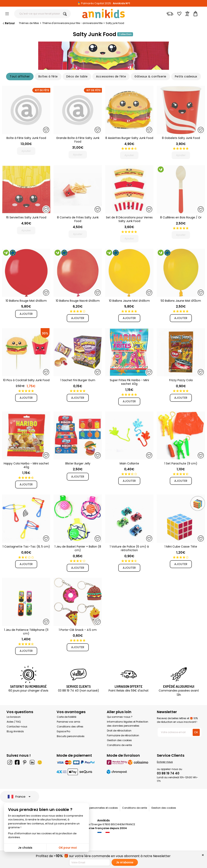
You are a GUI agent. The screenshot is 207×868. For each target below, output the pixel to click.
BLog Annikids (15, 731)
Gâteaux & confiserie (150, 76)
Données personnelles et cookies (98, 808)
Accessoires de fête (111, 76)
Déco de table (77, 76)
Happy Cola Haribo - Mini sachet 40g (26, 465)
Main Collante (129, 463)
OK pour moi (68, 848)
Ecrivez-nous (165, 762)
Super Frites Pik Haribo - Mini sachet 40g (129, 382)
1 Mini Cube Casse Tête (181, 547)
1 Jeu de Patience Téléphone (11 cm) (26, 632)
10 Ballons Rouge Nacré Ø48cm (78, 301)
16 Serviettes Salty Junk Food (26, 217)
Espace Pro (63, 731)
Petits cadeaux (186, 76)
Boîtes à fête (48, 76)
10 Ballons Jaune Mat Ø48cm (129, 301)
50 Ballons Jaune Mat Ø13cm (181, 301)
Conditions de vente (119, 745)
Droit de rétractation (119, 731)
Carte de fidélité (67, 717)
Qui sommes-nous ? (120, 717)
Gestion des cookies (119, 740)
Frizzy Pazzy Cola (181, 380)
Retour (8, 23)
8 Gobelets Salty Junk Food (181, 138)
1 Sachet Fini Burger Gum (78, 380)
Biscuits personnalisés (71, 736)
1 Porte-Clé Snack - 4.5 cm (78, 630)
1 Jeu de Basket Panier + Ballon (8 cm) (78, 548)
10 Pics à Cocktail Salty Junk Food (26, 380)
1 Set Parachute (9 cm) (181, 463)
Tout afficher (20, 76)
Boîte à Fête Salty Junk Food (26, 138)
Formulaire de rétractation (123, 735)
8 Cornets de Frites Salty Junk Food (78, 219)
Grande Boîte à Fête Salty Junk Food (78, 140)
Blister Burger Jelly (78, 463)
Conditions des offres (70, 727)
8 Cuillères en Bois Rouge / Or (181, 217)
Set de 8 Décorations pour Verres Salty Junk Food (129, 219)
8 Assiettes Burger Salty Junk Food (129, 138)
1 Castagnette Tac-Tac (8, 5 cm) (26, 547)
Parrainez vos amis (69, 722)
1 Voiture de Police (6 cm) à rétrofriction (129, 548)
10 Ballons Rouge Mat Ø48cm (26, 301)
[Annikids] (103, 14)
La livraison (14, 717)
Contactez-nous (17, 727)
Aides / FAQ (14, 722)
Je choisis (25, 848)
